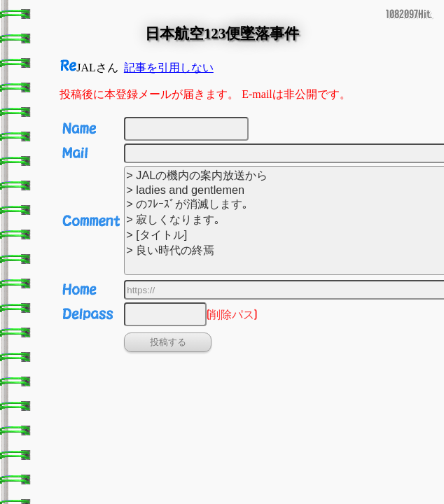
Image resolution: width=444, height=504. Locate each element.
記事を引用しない (169, 68)
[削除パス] (165, 314)
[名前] (186, 129)
